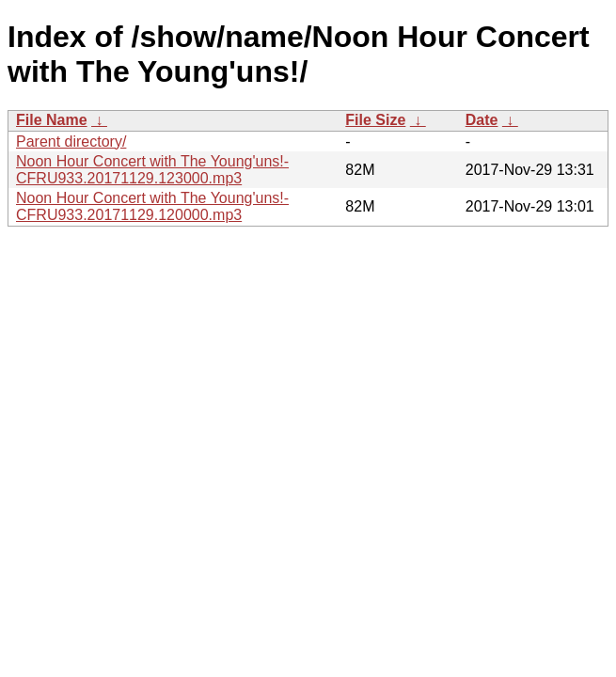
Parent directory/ (71, 142)
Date (482, 120)
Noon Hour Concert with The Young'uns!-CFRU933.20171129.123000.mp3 (152, 170)
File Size (375, 120)
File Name (52, 120)
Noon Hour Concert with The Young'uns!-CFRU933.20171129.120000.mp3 (152, 206)
